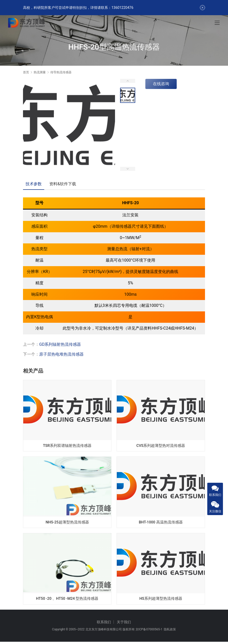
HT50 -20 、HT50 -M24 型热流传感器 (67, 600)
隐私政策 (170, 632)
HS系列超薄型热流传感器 (161, 600)
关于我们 (124, 624)
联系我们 (104, 624)
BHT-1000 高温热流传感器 (161, 523)
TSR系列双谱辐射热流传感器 (67, 445)
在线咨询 (161, 84)
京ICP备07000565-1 (149, 632)
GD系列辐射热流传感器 (60, 344)
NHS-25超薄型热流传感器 (67, 523)
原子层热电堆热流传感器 (61, 354)
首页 (26, 72)
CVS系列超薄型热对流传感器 (161, 445)
